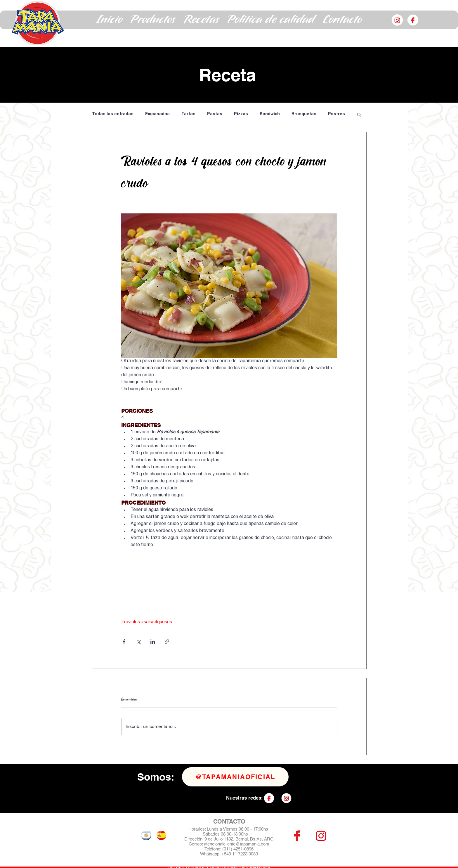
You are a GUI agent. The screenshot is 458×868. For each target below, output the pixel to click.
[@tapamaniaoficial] (235, 777)
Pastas (215, 114)
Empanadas (157, 114)
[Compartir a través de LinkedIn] (153, 642)
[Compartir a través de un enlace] (167, 642)
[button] (153, 20)
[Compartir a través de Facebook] (124, 642)
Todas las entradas (113, 114)
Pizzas (241, 114)
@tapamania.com (252, 844)
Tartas (188, 114)
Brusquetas (304, 114)
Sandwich (270, 114)
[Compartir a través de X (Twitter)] (138, 642)
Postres (336, 114)
